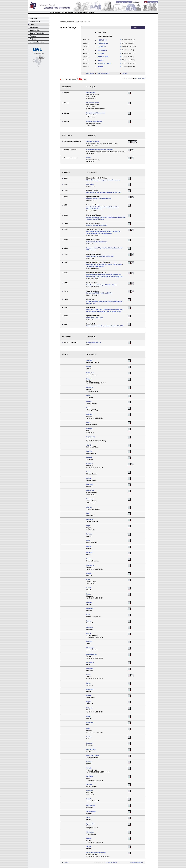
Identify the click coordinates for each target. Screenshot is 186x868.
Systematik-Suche (81, 12)
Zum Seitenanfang (136, 863)
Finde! (32, 24)
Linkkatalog (34, 27)
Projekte (33, 39)
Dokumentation (35, 30)
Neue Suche (90, 73)
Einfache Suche (55, 12)
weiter (139, 78)
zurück (125, 73)
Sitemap (92, 12)
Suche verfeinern (103, 73)
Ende (144, 78)
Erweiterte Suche (68, 12)
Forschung (34, 36)
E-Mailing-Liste (35, 21)
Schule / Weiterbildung (38, 33)
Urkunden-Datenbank (37, 42)
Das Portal (34, 18)
